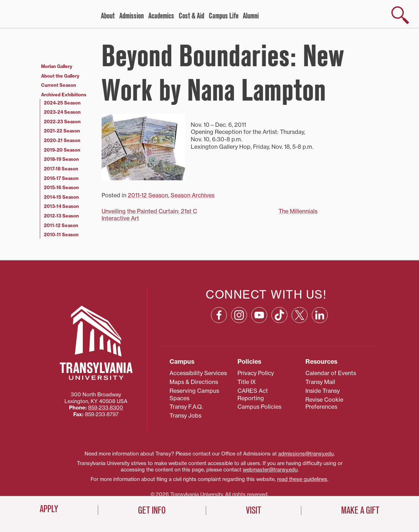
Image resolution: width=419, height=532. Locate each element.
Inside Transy (323, 391)
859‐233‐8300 (106, 408)
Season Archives (193, 195)
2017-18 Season (61, 169)
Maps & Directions (194, 382)
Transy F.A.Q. (186, 407)
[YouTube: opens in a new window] (259, 315)
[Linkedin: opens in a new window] (320, 315)
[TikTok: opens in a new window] (279, 315)
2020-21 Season (62, 140)
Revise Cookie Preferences (324, 403)
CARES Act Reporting (253, 394)
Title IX (247, 382)
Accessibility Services (198, 373)
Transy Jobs (185, 415)
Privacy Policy (256, 373)
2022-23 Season (62, 121)
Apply (49, 509)
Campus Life (224, 16)
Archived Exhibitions (64, 95)
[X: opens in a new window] (300, 315)
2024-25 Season (62, 103)
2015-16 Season (61, 187)
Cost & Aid (191, 16)
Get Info (152, 510)
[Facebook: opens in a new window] (219, 315)
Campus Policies (259, 407)
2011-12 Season (148, 195)
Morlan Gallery (57, 66)
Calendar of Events (331, 373)
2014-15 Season (61, 197)
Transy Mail (320, 382)
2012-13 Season (61, 216)
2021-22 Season (62, 131)
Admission (131, 16)
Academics (161, 16)
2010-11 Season (61, 234)
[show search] (400, 15)
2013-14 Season (61, 206)
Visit (254, 510)
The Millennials (298, 211)
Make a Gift (360, 510)
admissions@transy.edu (306, 454)
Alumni (251, 16)
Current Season (59, 85)
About (108, 16)
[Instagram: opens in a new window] (239, 315)
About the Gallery (60, 76)
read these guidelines (302, 479)
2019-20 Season (62, 150)
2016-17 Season (61, 178)
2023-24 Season (62, 112)
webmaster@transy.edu (270, 470)
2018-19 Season (61, 159)
